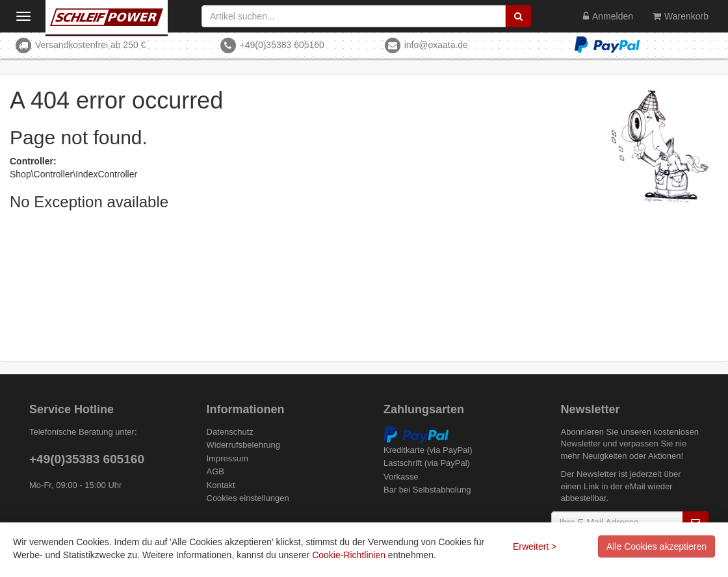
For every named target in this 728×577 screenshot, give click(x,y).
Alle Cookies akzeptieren (656, 546)
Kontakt (221, 485)
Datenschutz (230, 432)
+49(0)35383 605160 (281, 45)
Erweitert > (535, 546)
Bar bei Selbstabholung (427, 490)
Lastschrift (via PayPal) (427, 463)
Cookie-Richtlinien (349, 555)
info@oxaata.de (436, 45)
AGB (215, 471)
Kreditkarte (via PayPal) (428, 450)
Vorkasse (401, 477)
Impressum (227, 458)
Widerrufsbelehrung (243, 445)
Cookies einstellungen (248, 498)
